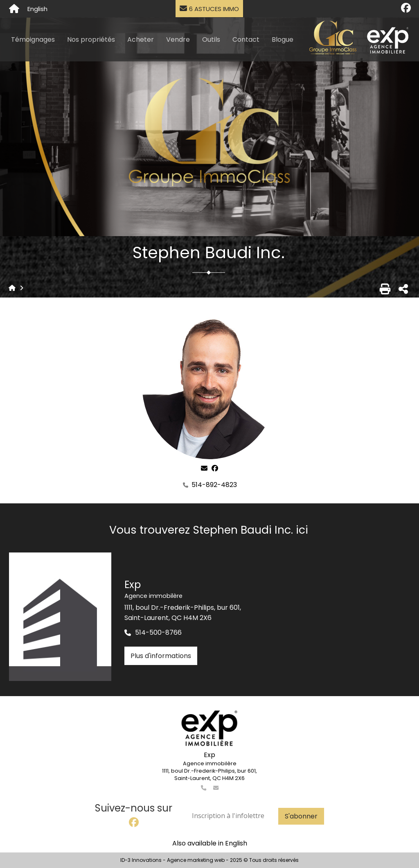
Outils (211, 39)
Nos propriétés (91, 39)
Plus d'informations (161, 656)
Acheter (141, 39)
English (37, 9)
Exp (209, 755)
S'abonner (301, 816)
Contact (246, 39)
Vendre (178, 39)
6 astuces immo (209, 9)
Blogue (283, 39)
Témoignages (33, 39)
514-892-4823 (214, 485)
